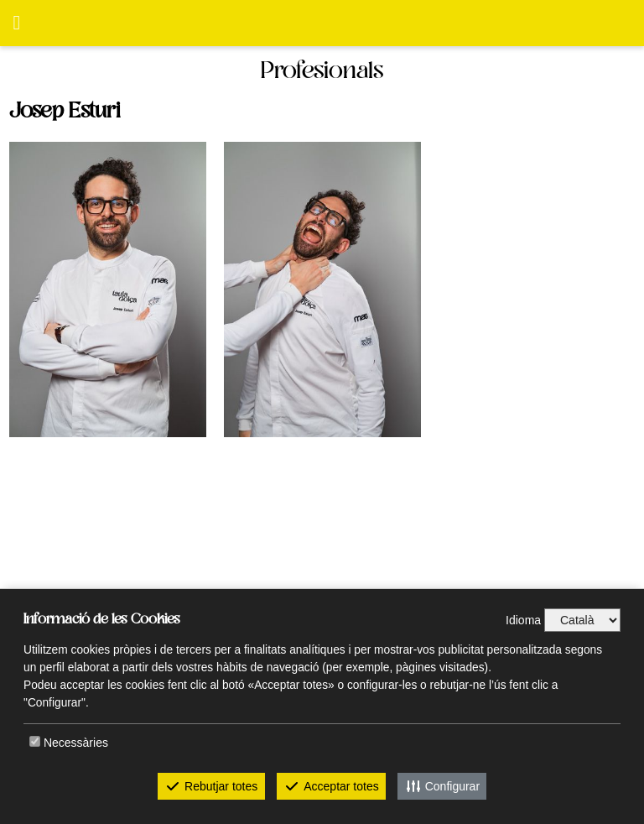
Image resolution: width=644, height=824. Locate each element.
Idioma (523, 620)
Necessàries (76, 743)
